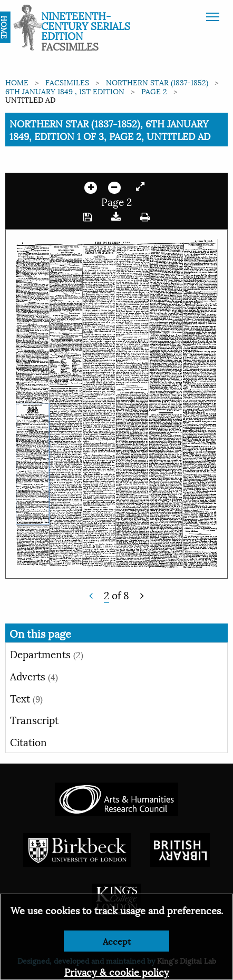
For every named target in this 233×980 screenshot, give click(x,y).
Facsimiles (67, 82)
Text (26, 698)
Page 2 (154, 91)
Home (17, 82)
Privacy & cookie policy (117, 971)
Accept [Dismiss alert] (117, 941)
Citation (28, 741)
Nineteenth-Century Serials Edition (86, 25)
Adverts (34, 676)
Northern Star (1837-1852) (157, 82)
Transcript (34, 719)
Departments (47, 654)
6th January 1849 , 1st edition (65, 91)
